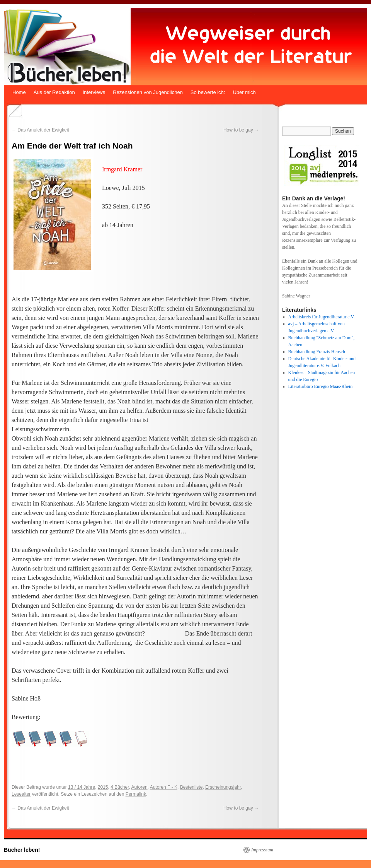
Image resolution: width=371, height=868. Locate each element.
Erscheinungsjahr (223, 787)
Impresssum (262, 850)
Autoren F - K (164, 787)
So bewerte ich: (208, 92)
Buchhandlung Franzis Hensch (317, 352)
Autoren (140, 787)
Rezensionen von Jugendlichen (148, 92)
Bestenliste (191, 787)
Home (19, 92)
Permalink (136, 794)
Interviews (94, 92)
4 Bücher (120, 787)
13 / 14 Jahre (82, 787)
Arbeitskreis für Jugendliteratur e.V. (322, 317)
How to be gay (241, 130)
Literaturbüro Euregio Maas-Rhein (321, 386)
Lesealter (21, 794)
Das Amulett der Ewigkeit (40, 130)
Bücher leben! (22, 850)
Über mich (244, 92)
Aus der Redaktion (54, 92)
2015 (103, 787)
